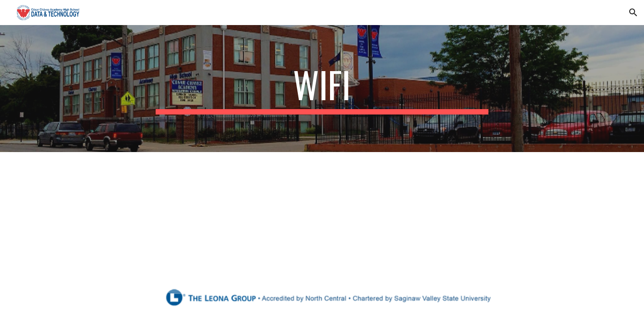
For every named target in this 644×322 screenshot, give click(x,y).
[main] (322, 89)
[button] (633, 13)
